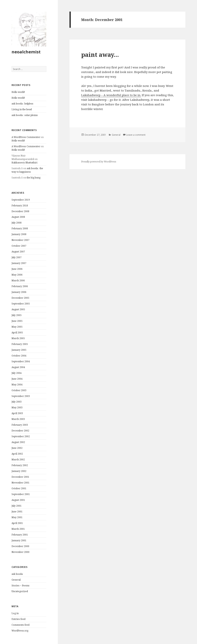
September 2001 (21, 494)
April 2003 (17, 413)
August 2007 (18, 252)
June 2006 (17, 269)
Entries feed (18, 619)
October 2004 (19, 356)
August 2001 (18, 500)
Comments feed (20, 625)
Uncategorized (20, 591)
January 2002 (19, 471)
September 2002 (21, 436)
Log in (15, 613)
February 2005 (20, 344)
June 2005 (17, 321)
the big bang (34, 178)
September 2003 (21, 396)
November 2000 (20, 552)
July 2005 (17, 315)
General (16, 580)
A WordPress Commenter (26, 137)
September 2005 (21, 304)
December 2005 (20, 298)
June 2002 (17, 448)
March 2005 (18, 338)
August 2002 (18, 442)
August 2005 (18, 309)
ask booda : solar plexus (25, 115)
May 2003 (17, 407)
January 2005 (19, 350)
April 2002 (17, 454)
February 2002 (20, 465)
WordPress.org (20, 631)
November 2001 (20, 483)
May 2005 (17, 327)
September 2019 (21, 200)
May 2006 (17, 275)
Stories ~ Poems (20, 586)
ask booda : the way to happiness (27, 170)
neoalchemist (26, 52)
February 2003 (20, 425)
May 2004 (17, 385)
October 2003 (19, 390)
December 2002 (20, 431)
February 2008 (20, 228)
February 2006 (20, 286)
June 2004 (17, 379)
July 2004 (17, 373)
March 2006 (18, 280)
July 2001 (17, 506)
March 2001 (18, 529)
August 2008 (18, 217)
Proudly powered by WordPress (99, 162)
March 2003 (18, 419)
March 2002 (18, 459)
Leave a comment (136, 135)
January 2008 (19, 234)
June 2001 (17, 512)
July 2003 (17, 402)
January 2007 (19, 263)
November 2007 (20, 240)
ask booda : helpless (22, 104)
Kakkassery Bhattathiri (24, 163)
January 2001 (19, 540)
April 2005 (17, 333)
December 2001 (20, 477)
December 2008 (20, 211)
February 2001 (20, 535)
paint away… (100, 55)
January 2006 (19, 292)
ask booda (17, 574)
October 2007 (19, 246)
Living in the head (22, 109)
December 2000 (20, 546)
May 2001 (17, 517)
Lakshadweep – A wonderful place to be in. (111, 95)
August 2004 (18, 367)
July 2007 (17, 257)
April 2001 (17, 523)
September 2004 (21, 361)
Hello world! (18, 92)
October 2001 (19, 488)
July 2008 (17, 223)
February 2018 (20, 206)
